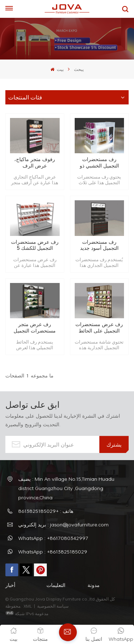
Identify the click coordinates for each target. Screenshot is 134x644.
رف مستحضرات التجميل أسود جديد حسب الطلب (99, 245)
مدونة (94, 585)
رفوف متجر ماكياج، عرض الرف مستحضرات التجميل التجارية (35, 162)
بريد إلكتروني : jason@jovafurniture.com (63, 524)
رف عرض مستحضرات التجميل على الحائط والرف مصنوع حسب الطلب (99, 327)
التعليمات (56, 585)
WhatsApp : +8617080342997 (53, 538)
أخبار (10, 585)
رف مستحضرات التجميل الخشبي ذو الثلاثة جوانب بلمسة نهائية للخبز (99, 162)
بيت (57, 69)
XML (28, 606)
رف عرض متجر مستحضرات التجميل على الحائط (35, 327)
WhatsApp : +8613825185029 (53, 552)
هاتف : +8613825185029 (46, 511)
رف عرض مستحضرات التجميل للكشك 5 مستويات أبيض (35, 245)
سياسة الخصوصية (53, 606)
